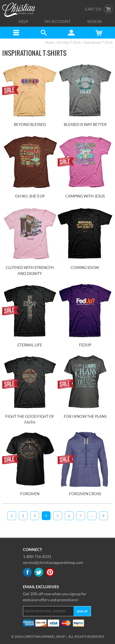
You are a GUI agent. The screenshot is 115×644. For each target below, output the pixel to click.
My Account (58, 21)
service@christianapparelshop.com (53, 562)
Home (49, 43)
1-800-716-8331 (37, 556)
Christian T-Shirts (69, 43)
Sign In (94, 21)
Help (23, 21)
